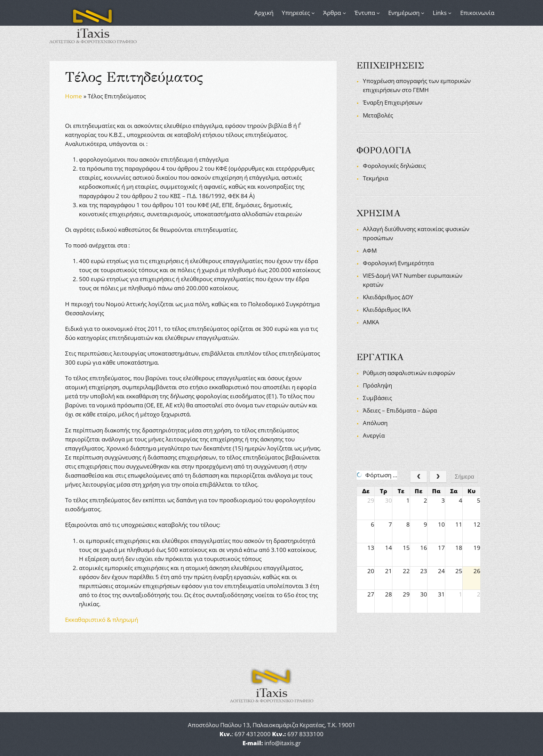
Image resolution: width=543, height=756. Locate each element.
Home (74, 96)
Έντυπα (365, 13)
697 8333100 (305, 734)
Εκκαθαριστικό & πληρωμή (102, 620)
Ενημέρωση (404, 13)
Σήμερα (464, 477)
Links (440, 13)
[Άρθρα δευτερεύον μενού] (344, 13)
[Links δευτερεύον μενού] (450, 13)
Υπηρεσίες (296, 13)
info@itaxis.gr (283, 743)
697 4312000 (253, 734)
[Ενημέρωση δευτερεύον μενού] (423, 13)
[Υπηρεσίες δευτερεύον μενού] (313, 13)
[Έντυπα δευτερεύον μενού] (378, 13)
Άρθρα (332, 13)
